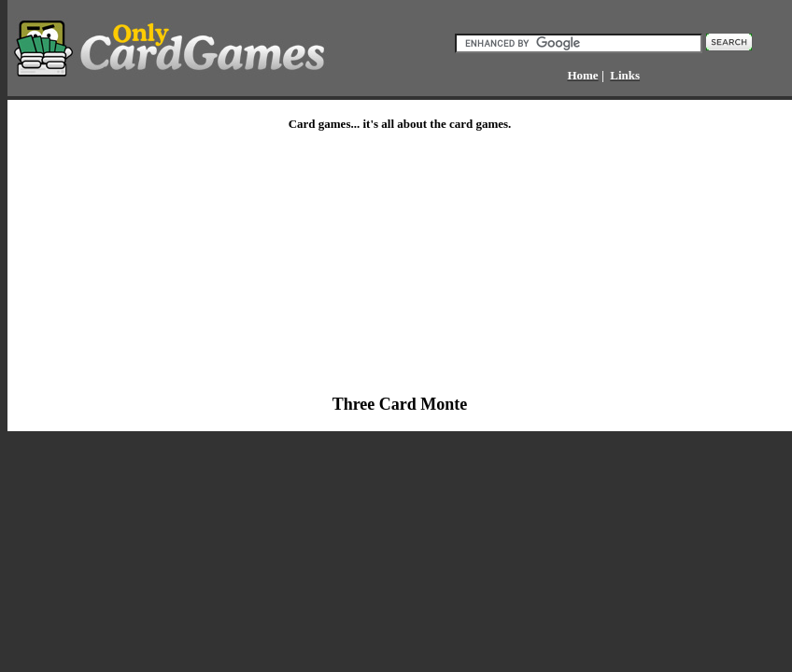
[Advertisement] (270, 263)
